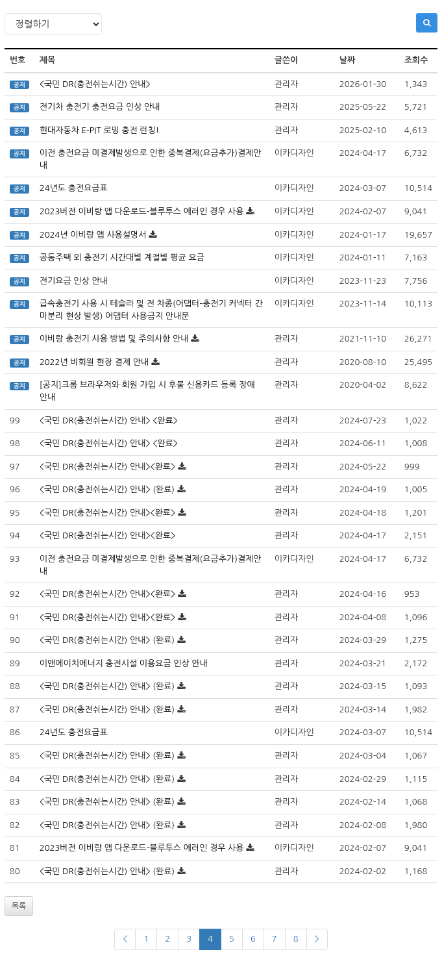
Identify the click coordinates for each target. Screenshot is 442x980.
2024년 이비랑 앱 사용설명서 (93, 235)
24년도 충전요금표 (74, 188)
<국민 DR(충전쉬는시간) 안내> (95, 84)
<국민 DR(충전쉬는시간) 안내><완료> (107, 467)
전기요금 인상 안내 (74, 281)
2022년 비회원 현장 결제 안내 (94, 362)
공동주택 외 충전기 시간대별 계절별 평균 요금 (122, 258)
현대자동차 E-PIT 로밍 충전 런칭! (99, 130)
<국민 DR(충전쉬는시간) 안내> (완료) (107, 489)
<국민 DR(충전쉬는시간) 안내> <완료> (109, 421)
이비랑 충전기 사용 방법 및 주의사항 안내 (114, 339)
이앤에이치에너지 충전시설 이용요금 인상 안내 (124, 663)
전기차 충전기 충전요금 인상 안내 (100, 107)
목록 (19, 906)
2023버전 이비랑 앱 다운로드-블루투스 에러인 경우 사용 (142, 211)
